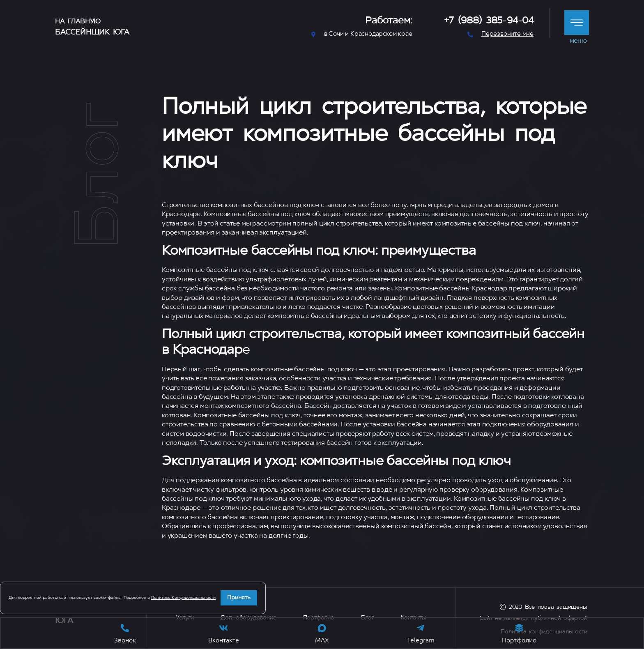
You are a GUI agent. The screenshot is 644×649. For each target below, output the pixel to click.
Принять (239, 598)
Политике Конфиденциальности (183, 598)
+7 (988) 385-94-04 (489, 21)
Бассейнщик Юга (92, 33)
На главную (78, 22)
